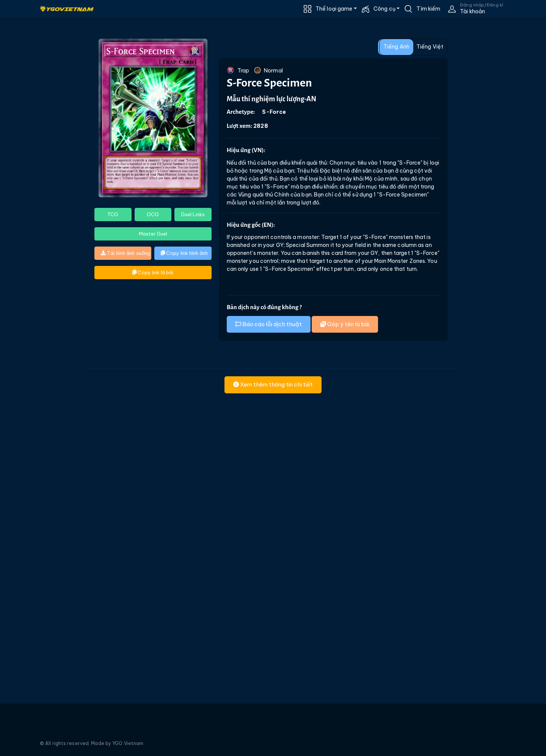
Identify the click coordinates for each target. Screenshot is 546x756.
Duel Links (193, 214)
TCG (113, 214)
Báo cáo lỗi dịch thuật (269, 324)
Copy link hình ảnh (184, 253)
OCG (153, 214)
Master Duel (153, 234)
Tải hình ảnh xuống (126, 253)
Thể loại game (334, 9)
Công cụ (384, 9)
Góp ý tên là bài (345, 324)
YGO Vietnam (128, 743)
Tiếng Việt (430, 47)
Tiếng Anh (396, 47)
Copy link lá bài (153, 272)
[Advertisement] (41, 177)
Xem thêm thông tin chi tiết (273, 384)
